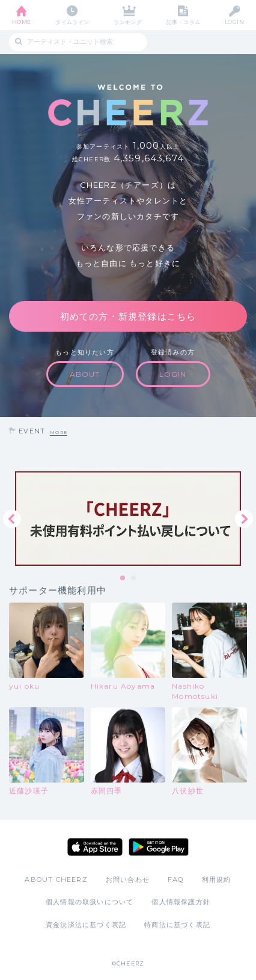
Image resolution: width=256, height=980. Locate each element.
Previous (12, 519)
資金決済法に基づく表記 (86, 925)
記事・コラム (184, 22)
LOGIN (234, 22)
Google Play (159, 847)
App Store (95, 847)
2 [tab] (134, 578)
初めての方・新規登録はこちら (128, 316)
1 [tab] (123, 578)
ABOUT (85, 374)
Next (244, 519)
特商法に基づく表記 (177, 925)
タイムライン (72, 22)
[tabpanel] (128, 519)
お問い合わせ (128, 879)
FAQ (176, 879)
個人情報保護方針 (181, 902)
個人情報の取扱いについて (90, 902)
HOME (22, 22)
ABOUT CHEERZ (56, 879)
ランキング (128, 22)
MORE (59, 433)
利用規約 (217, 879)
